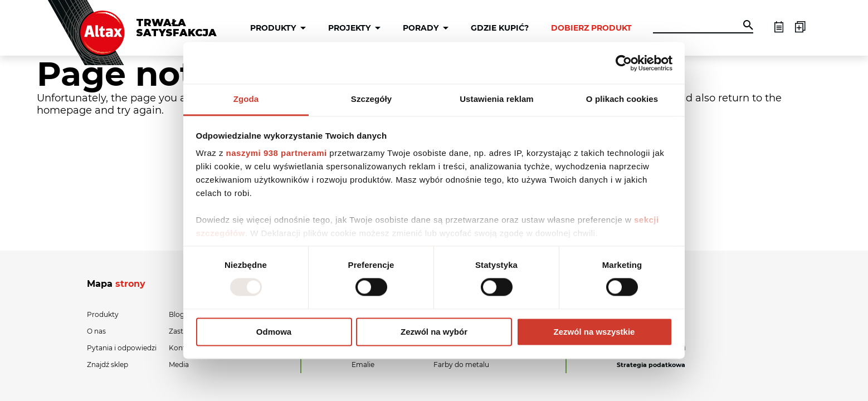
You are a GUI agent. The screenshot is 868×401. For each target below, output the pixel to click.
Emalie (363, 365)
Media (179, 365)
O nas (96, 331)
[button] (748, 26)
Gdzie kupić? (500, 28)
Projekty (349, 28)
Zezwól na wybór (434, 332)
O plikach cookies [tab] (622, 99)
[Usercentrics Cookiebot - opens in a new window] (624, 63)
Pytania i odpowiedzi (122, 348)
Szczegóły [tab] (371, 99)
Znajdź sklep (108, 365)
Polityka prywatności (651, 348)
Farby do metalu (461, 365)
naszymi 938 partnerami (277, 153)
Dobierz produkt (591, 28)
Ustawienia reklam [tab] (497, 99)
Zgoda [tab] (246, 99)
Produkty (273, 28)
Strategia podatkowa (651, 365)
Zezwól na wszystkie (594, 332)
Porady (421, 28)
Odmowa (274, 332)
